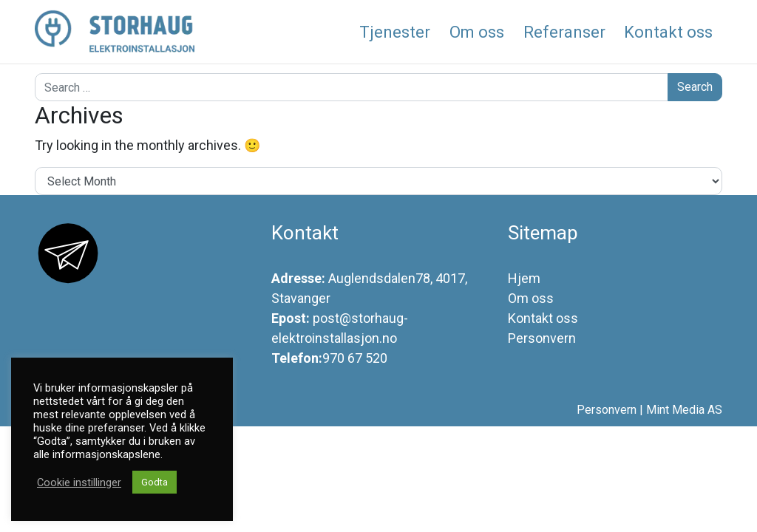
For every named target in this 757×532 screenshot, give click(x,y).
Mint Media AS (684, 410)
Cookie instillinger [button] (79, 482)
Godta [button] (155, 482)
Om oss (531, 298)
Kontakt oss (543, 318)
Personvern (542, 338)
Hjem (524, 278)
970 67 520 (355, 358)
